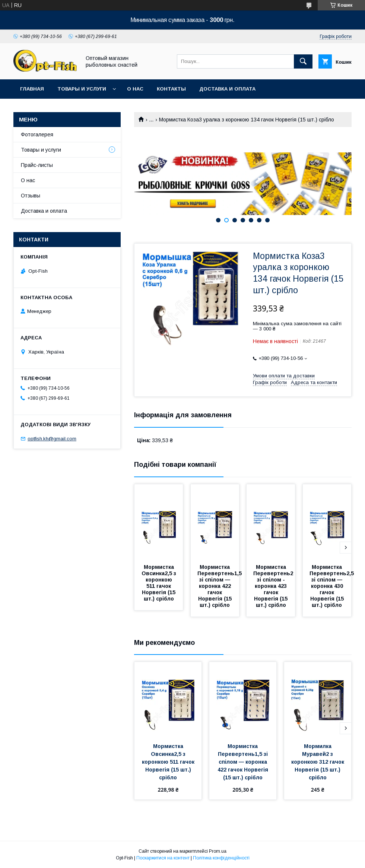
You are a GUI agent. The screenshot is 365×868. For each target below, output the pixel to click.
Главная (32, 89)
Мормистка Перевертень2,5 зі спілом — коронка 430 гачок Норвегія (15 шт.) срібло (332, 586)
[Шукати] (303, 61)
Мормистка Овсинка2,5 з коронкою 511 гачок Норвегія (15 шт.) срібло (160, 583)
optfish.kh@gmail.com (52, 439)
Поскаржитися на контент (163, 858)
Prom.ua (218, 851)
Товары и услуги (82, 89)
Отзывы (31, 196)
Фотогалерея (37, 134)
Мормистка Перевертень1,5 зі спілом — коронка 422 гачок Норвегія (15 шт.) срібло (220, 586)
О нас (135, 89)
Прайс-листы (37, 165)
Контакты (171, 89)
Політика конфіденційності (221, 858)
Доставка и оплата (227, 89)
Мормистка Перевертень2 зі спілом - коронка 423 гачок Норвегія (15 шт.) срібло (274, 586)
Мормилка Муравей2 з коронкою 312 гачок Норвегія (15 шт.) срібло (318, 762)
